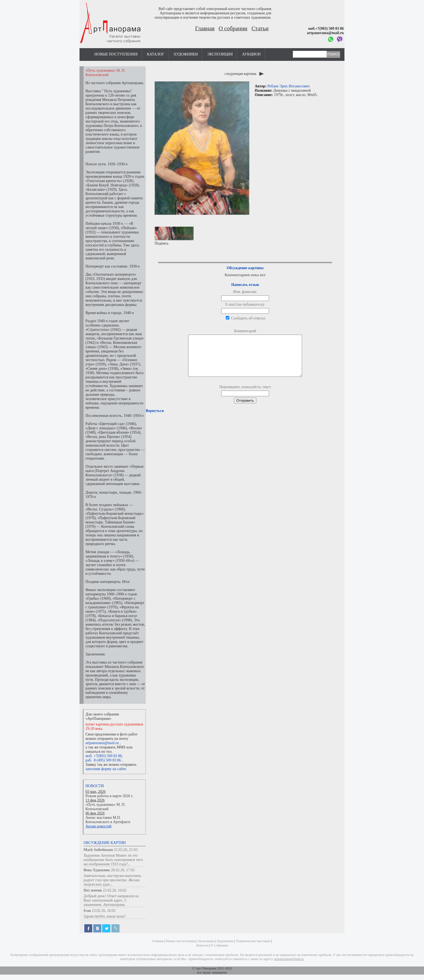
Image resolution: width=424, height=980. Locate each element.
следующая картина (244, 74)
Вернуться (155, 419)
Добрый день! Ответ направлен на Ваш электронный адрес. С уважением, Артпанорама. (111, 900)
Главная (205, 28)
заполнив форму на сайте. (106, 769)
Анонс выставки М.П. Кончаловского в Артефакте (108, 820)
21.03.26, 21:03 (126, 850)
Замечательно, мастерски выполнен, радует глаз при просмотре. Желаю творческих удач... (113, 880)
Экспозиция (220, 54)
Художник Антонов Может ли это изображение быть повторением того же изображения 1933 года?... (113, 860)
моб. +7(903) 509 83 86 (104, 756)
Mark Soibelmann (98, 850)
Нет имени (93, 890)
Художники (186, 54)
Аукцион (251, 54)
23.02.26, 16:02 (104, 911)
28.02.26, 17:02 (123, 870)
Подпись (174, 236)
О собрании (233, 28)
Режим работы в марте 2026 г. (109, 796)
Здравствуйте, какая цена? (105, 916)
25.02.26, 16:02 (115, 890)
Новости (95, 786)
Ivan (87, 911)
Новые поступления (116, 54)
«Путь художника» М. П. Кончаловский (105, 807)
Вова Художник (97, 870)
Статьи (260, 28)
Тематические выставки (253, 941)
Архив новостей (98, 826)
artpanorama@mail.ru (102, 743)
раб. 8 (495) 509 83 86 (103, 760)
